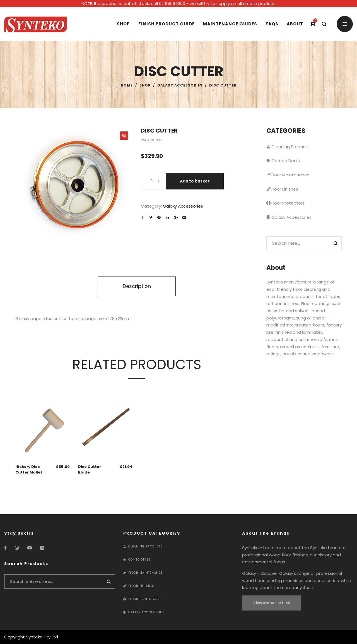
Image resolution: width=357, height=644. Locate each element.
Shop (145, 85)
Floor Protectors (285, 203)
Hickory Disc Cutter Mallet (29, 469)
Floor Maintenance (288, 175)
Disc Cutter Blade (90, 469)
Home (127, 85)
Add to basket (195, 181)
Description (137, 286)
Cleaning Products (288, 147)
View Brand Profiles (272, 603)
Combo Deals (283, 161)
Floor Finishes (282, 189)
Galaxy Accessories (180, 85)
